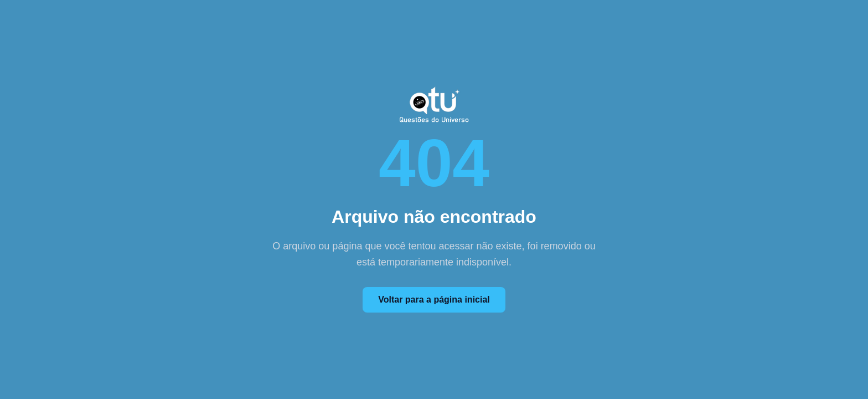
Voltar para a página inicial (434, 300)
